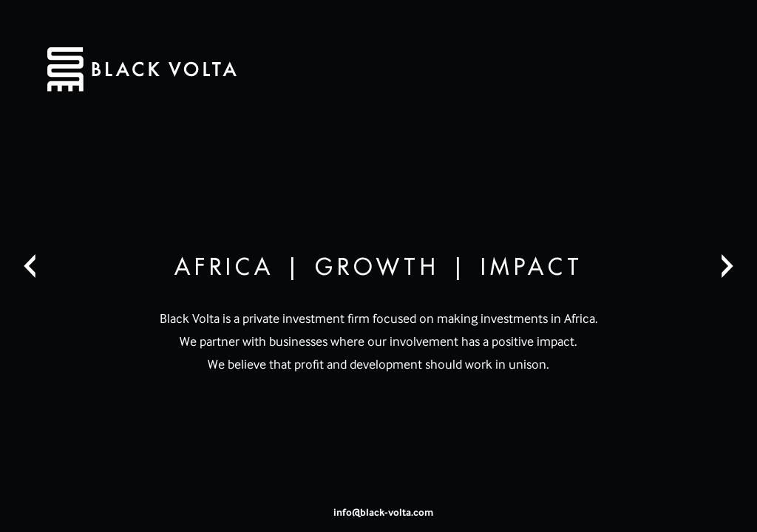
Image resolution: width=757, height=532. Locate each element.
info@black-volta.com (383, 512)
